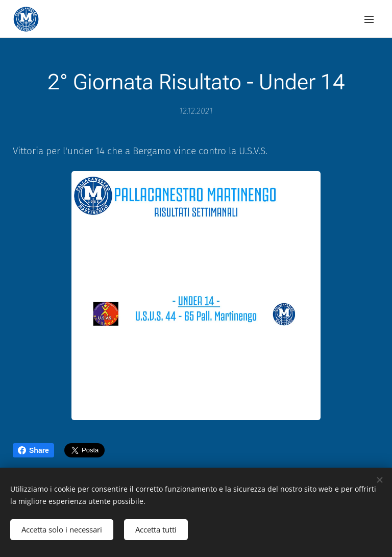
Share (33, 450)
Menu (369, 19)
